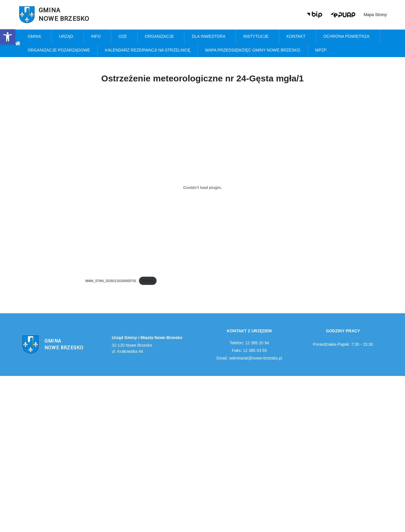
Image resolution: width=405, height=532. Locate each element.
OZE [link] (124, 37)
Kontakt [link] (297, 37)
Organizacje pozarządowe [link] (59, 50)
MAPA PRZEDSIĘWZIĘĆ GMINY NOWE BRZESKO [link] (253, 50)
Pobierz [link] (148, 280)
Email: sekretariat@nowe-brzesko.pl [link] (249, 358)
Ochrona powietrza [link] (348, 37)
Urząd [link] (67, 37)
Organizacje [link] (161, 37)
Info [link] (97, 37)
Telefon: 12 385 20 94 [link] (249, 343)
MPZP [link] (322, 50)
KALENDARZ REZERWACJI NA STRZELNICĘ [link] (148, 50)
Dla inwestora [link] (210, 37)
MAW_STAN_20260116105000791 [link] (111, 280)
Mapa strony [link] (375, 15)
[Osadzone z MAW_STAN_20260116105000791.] (203, 187)
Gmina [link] (36, 37)
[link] (8, 37)
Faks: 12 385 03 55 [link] (249, 350)
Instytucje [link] (257, 37)
